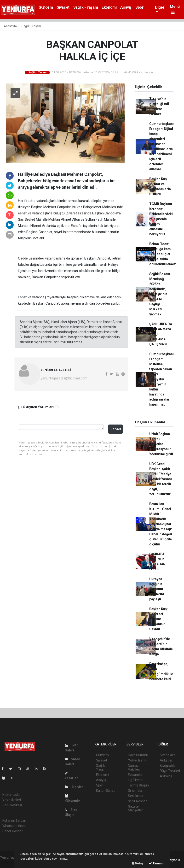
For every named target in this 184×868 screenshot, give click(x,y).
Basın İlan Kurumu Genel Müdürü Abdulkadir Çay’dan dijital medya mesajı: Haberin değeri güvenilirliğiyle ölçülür (161, 524)
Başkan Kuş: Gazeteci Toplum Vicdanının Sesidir (158, 619)
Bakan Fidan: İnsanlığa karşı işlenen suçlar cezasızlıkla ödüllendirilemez (163, 254)
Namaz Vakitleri (134, 768)
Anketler (166, 760)
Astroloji (166, 776)
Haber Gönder (13, 831)
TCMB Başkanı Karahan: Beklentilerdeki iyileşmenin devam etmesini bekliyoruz (161, 219)
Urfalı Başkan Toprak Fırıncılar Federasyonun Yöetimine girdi (161, 444)
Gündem (46, 7)
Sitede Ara (168, 755)
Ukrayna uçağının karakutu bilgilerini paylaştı (157, 589)
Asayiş (126, 7)
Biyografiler (168, 766)
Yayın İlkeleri (11, 800)
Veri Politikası (12, 805)
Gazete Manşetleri (136, 808)
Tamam (156, 863)
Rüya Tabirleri (170, 771)
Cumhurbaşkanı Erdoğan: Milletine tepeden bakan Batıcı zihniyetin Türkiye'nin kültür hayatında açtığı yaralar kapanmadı (161, 379)
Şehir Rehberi (138, 801)
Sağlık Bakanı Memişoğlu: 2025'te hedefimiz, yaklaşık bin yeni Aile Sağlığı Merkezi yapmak (160, 294)
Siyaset (63, 7)
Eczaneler (135, 775)
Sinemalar (135, 791)
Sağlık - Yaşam (86, 7)
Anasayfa (11, 26)
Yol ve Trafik (137, 760)
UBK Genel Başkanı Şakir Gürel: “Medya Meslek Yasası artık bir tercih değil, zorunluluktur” (161, 479)
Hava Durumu (138, 755)
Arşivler (74, 787)
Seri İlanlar (136, 796)
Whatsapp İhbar (14, 826)
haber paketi (9, 862)
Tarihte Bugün (138, 785)
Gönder (116, 429)
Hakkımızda (11, 795)
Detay (138, 863)
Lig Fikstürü (136, 780)
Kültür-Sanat (105, 791)
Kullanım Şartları (14, 821)
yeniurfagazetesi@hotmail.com (64, 378)
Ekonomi (109, 7)
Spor (139, 7)
